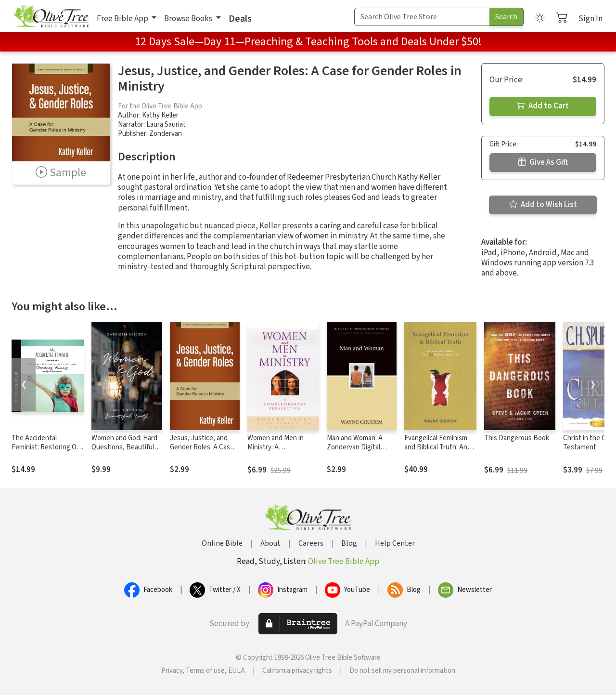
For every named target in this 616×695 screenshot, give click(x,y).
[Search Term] (422, 17)
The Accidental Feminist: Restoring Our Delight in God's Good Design (47, 452)
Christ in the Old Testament (587, 443)
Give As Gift (543, 162)
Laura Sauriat (166, 125)
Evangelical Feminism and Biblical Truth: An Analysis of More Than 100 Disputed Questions (440, 452)
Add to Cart (543, 106)
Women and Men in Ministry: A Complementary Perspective (276, 452)
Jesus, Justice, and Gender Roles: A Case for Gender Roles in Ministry (202, 452)
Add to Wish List (543, 205)
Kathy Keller (160, 115)
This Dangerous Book (517, 438)
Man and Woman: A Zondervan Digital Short (355, 447)
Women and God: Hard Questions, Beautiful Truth (124, 447)
